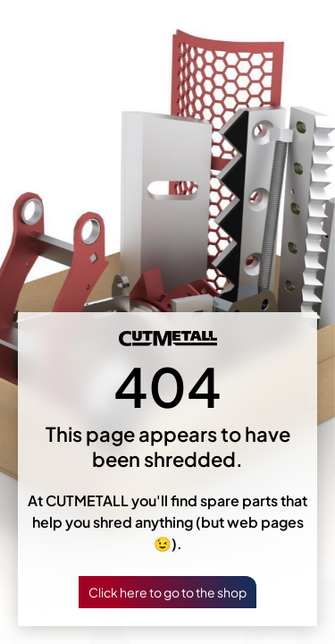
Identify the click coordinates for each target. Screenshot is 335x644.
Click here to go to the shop (167, 592)
